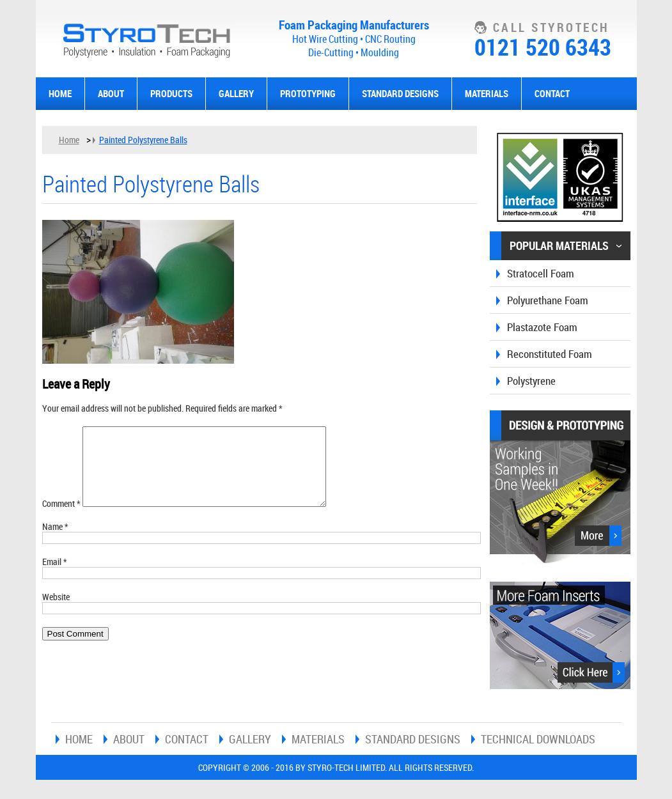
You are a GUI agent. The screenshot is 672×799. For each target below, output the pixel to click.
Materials (487, 93)
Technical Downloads (538, 739)
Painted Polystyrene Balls (143, 140)
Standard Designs (400, 93)
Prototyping (308, 93)
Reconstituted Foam (550, 354)
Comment (61, 519)
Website (56, 612)
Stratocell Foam (541, 273)
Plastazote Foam (542, 327)
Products (171, 93)
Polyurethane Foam (548, 300)
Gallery (236, 93)
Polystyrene (531, 381)
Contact (552, 93)
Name (55, 542)
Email (55, 577)
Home (60, 93)
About (111, 93)
